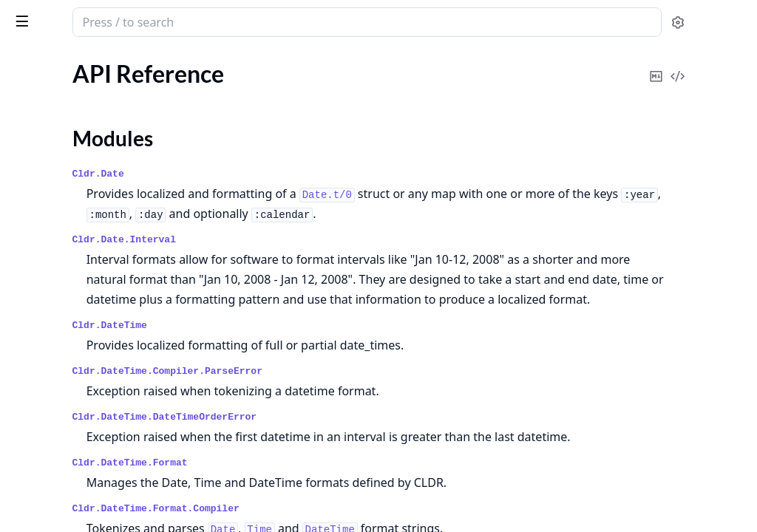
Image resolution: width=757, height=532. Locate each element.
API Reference (47, 96)
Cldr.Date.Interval (318, 240)
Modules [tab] (89, 63)
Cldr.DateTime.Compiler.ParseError (361, 391)
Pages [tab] (27, 63)
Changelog (38, 168)
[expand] (207, 99)
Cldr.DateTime (303, 345)
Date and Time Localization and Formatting (105, 148)
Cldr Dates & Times (115, 16)
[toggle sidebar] (203, 21)
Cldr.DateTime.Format (324, 503)
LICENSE (33, 188)
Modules (48, 122)
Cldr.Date (292, 174)
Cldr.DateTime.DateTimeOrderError (359, 437)
